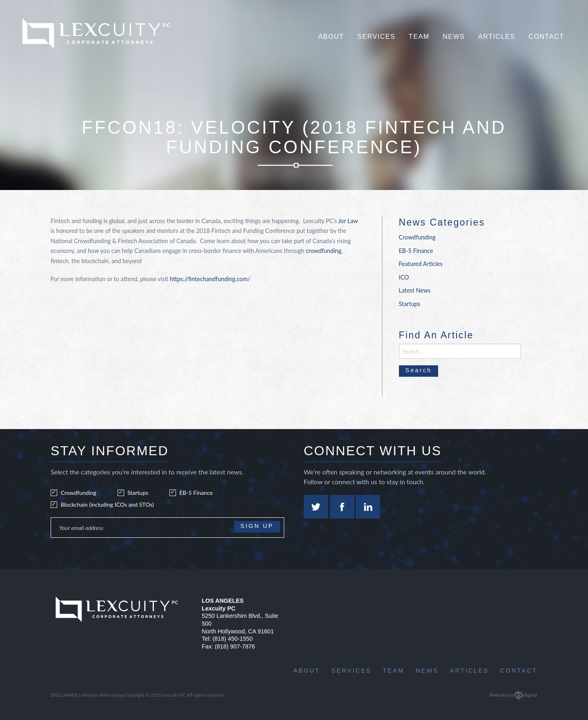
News (454, 37)
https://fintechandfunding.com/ (210, 279)
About (331, 37)
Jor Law (348, 221)
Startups (410, 304)
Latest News (415, 290)
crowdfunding (324, 251)
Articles (497, 37)
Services (376, 37)
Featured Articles (421, 264)
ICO (404, 277)
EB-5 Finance (416, 251)
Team (419, 37)
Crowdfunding (417, 237)
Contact (546, 37)
